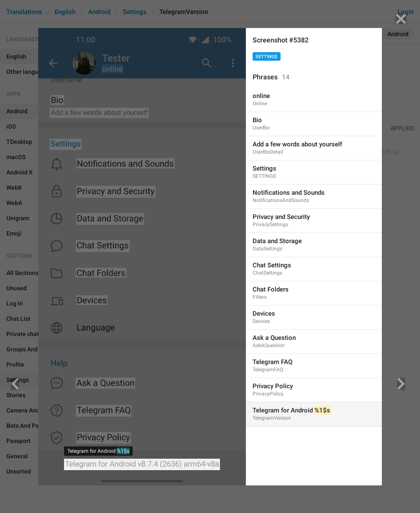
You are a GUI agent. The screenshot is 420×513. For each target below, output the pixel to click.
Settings (267, 57)
